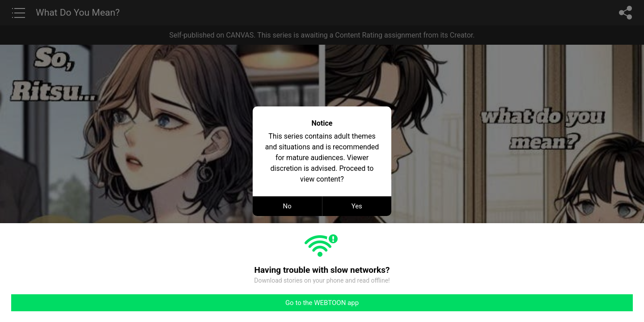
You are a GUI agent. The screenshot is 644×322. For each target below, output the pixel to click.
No (287, 206)
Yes (357, 206)
